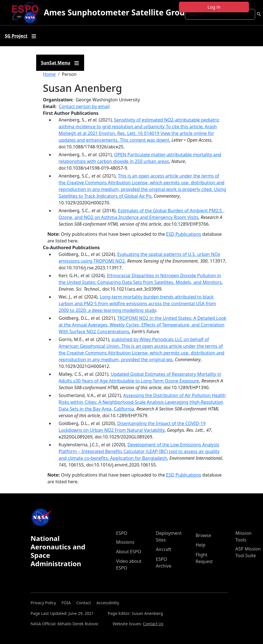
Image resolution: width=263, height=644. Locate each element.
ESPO (122, 533)
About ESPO (129, 552)
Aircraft (164, 549)
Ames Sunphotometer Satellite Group (117, 12)
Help (201, 545)
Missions (125, 542)
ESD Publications (184, 234)
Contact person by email (84, 106)
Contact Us (153, 624)
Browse (203, 535)
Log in (214, 7)
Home (49, 74)
